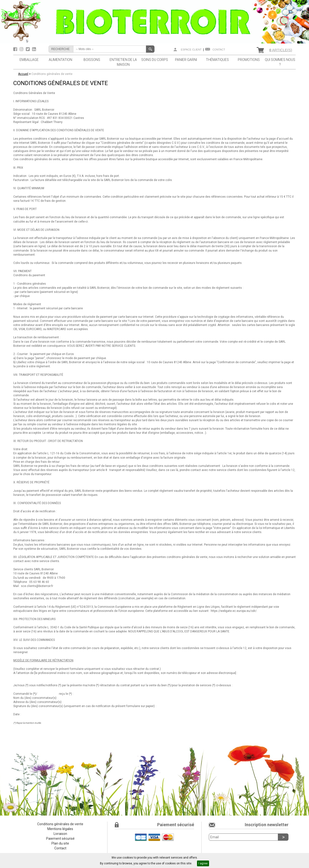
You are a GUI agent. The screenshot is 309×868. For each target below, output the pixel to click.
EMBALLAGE (29, 60)
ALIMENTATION (60, 60)
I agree (203, 863)
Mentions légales (60, 829)
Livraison (60, 834)
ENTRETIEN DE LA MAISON (123, 62)
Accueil (23, 74)
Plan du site (60, 843)
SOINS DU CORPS (155, 60)
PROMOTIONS (249, 60)
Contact (219, 50)
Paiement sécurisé (60, 839)
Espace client (191, 50)
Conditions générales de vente (52, 74)
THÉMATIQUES (217, 60)
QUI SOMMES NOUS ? (280, 62)
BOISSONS (92, 60)
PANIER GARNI (186, 60)
